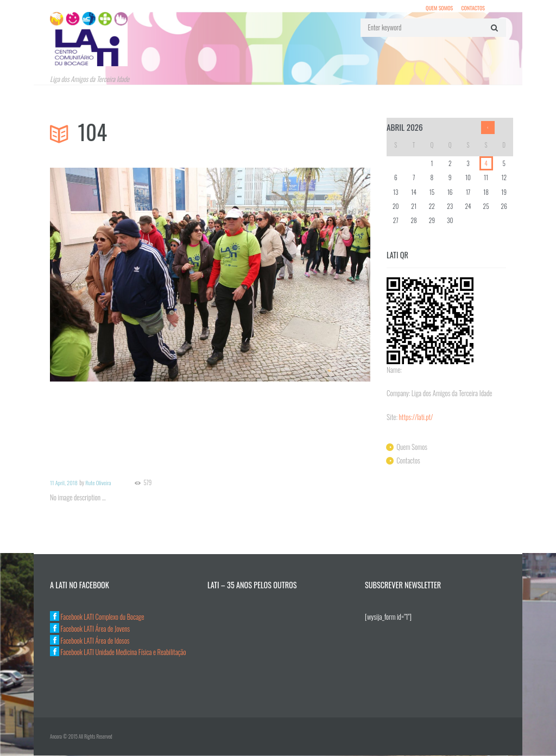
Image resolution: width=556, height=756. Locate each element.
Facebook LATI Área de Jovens (91, 629)
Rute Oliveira (99, 483)
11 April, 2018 (64, 483)
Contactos (473, 8)
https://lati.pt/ (416, 417)
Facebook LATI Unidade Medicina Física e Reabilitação (119, 652)
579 (149, 483)
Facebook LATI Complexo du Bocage (98, 617)
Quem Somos (438, 8)
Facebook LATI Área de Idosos (90, 640)
